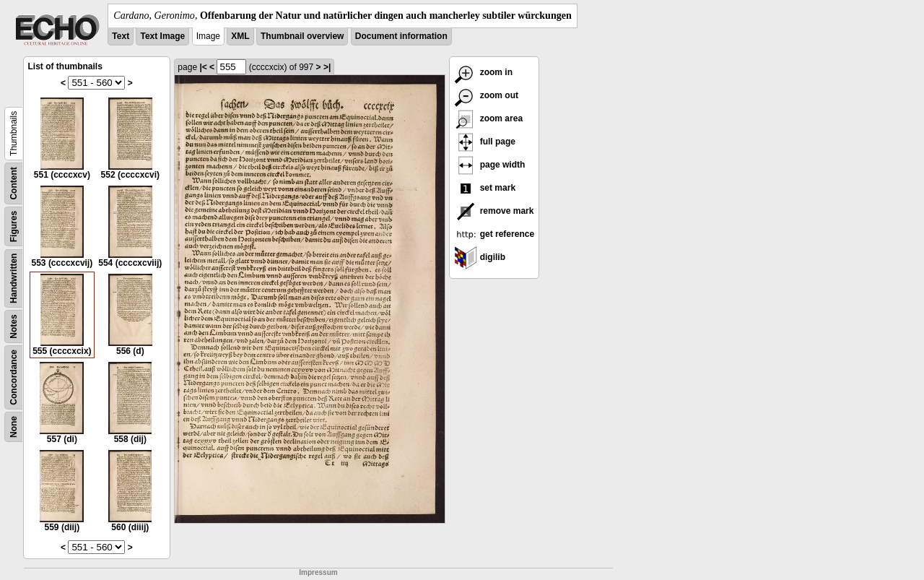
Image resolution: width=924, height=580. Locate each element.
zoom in (483, 72)
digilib (480, 257)
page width (489, 165)
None (14, 427)
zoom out (486, 95)
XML (240, 36)
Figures (14, 226)
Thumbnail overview (302, 36)
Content (14, 183)
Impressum (318, 572)
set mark (485, 188)
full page (485, 142)
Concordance (14, 377)
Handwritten (14, 278)
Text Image (162, 36)
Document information (401, 36)
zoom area (488, 118)
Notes (14, 326)
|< (203, 67)
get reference (494, 234)
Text (121, 36)
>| (327, 67)
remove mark (494, 211)
